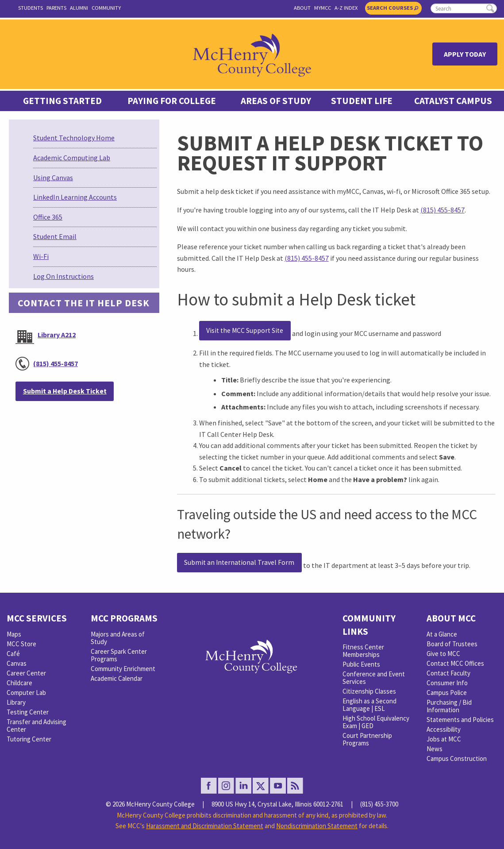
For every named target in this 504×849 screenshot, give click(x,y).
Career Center (26, 673)
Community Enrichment (123, 669)
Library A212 (57, 335)
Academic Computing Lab (72, 158)
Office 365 (48, 217)
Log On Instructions (63, 276)
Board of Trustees (452, 644)
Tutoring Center (29, 739)
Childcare (19, 683)
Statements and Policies (460, 720)
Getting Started (62, 101)
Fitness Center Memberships (363, 651)
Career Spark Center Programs (119, 655)
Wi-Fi (41, 256)
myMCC (323, 8)
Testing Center (28, 712)
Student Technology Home (74, 138)
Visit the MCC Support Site (245, 330)
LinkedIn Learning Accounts (75, 197)
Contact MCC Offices (455, 663)
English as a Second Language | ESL (369, 705)
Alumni (79, 8)
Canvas (17, 663)
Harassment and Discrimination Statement (205, 826)
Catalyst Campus (453, 101)
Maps (14, 634)
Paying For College (172, 101)
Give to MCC (443, 654)
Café (13, 654)
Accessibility (444, 729)
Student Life (362, 101)
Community (106, 8)
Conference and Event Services (374, 678)
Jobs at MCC (444, 739)
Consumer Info (447, 683)
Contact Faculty (448, 673)
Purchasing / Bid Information (449, 706)
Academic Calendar (117, 678)
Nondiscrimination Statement (317, 826)
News (435, 749)
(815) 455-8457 (56, 363)
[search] (464, 8)
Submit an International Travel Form (239, 562)
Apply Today (465, 54)
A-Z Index (346, 8)
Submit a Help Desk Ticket (65, 391)
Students (31, 8)
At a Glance (442, 634)
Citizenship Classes (369, 691)
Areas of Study (276, 101)
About (302, 8)
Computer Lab (26, 693)
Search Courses (392, 8)
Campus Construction (457, 758)
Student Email (55, 236)
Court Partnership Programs (367, 739)
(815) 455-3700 (379, 804)
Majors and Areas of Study (118, 638)
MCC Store (21, 644)
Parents (56, 8)
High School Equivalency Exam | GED (376, 722)
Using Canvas (53, 178)
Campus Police (447, 693)
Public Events (361, 664)
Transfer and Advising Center (37, 726)
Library (16, 702)
